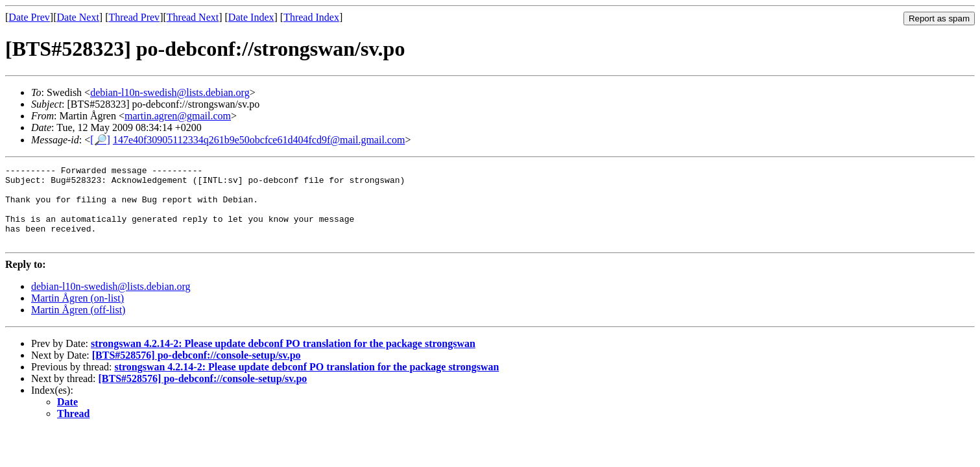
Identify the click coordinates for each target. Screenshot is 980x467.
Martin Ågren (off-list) (78, 325)
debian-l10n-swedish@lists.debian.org (170, 92)
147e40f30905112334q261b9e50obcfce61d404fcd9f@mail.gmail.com (259, 140)
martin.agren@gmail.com (178, 116)
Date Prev (29, 17)
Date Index (251, 17)
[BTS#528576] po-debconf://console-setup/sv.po (197, 371)
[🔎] (100, 140)
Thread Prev (134, 17)
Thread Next (193, 17)
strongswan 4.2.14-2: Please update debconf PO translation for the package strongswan (283, 359)
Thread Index (311, 17)
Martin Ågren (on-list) (78, 314)
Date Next (78, 17)
